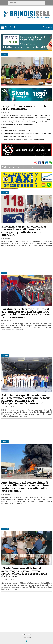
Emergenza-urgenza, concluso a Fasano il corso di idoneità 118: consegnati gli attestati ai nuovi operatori (24, 231)
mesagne (30, 167)
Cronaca (5, 442)
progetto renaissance (16, 167)
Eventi (4, 273)
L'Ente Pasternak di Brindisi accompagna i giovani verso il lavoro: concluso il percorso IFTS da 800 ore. (25, 572)
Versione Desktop (27, 638)
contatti (47, 27)
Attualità (5, 193)
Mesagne (5, 55)
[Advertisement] (26, 261)
